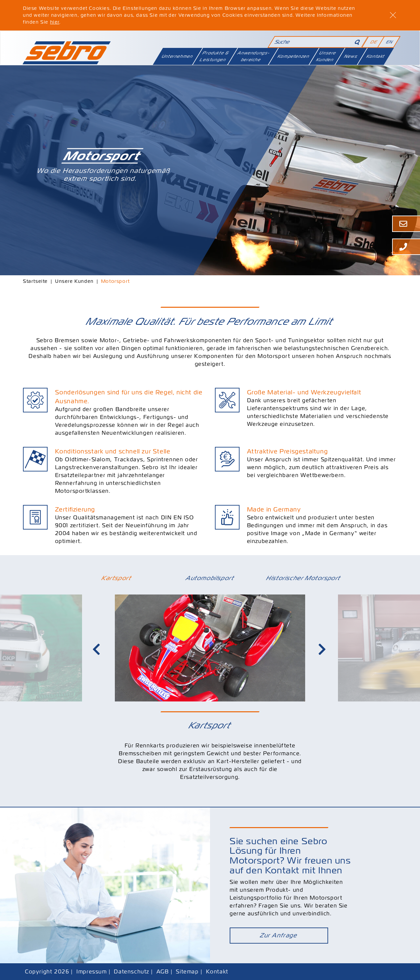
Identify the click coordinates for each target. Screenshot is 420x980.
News (351, 56)
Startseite (35, 281)
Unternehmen (178, 56)
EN (389, 42)
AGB (163, 971)
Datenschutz (132, 971)
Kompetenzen (294, 56)
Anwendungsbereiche (254, 56)
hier (55, 22)
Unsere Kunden (326, 56)
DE (374, 42)
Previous (97, 649)
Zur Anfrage (279, 935)
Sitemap (187, 971)
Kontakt (376, 56)
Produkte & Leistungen (214, 56)
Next (323, 649)
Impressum (92, 971)
